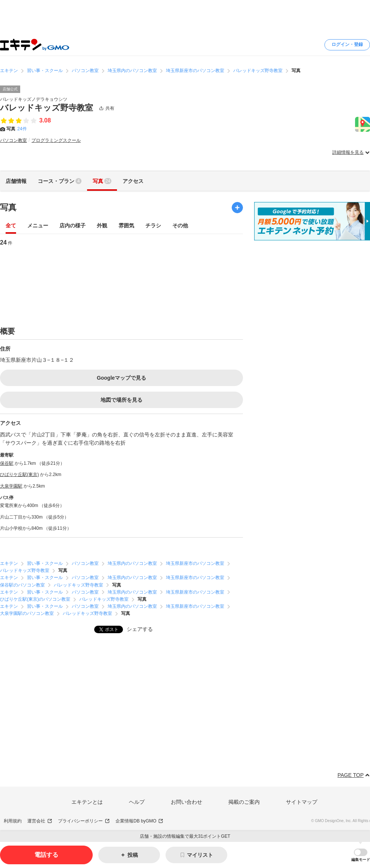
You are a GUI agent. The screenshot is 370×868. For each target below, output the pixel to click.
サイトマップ (302, 802)
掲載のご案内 (244, 802)
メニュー (38, 226)
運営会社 (40, 821)
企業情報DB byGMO (139, 821)
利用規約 (13, 821)
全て (11, 226)
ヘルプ (137, 802)
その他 (180, 226)
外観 (102, 226)
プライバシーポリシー (84, 821)
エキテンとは (87, 802)
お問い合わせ (186, 802)
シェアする (140, 629)
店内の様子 (73, 226)
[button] (361, 855)
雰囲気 (126, 226)
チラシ (153, 226)
